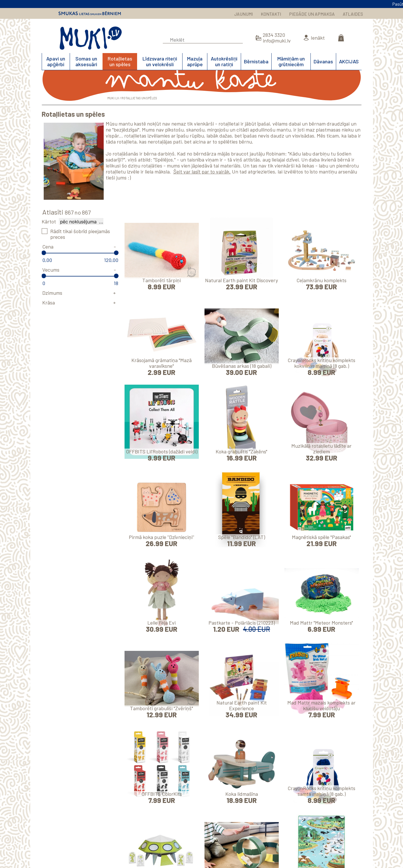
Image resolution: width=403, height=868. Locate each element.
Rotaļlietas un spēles (120, 61)
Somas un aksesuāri (86, 61)
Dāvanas (323, 61)
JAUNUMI (243, 14)
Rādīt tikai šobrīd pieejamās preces (80, 234)
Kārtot (49, 221)
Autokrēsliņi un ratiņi (224, 61)
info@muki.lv (277, 41)
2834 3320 (274, 35)
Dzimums (52, 293)
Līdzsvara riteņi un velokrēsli (160, 61)
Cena (48, 247)
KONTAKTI (271, 14)
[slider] (44, 253)
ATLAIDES (353, 14)
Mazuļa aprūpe (195, 61)
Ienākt (318, 38)
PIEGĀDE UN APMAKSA (312, 14)
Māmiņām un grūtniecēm (291, 61)
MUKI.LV (91, 38)
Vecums (51, 270)
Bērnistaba (256, 61)
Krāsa (49, 302)
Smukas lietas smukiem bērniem (90, 13)
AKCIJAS (349, 61)
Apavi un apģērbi (56, 61)
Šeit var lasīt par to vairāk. (202, 171)
